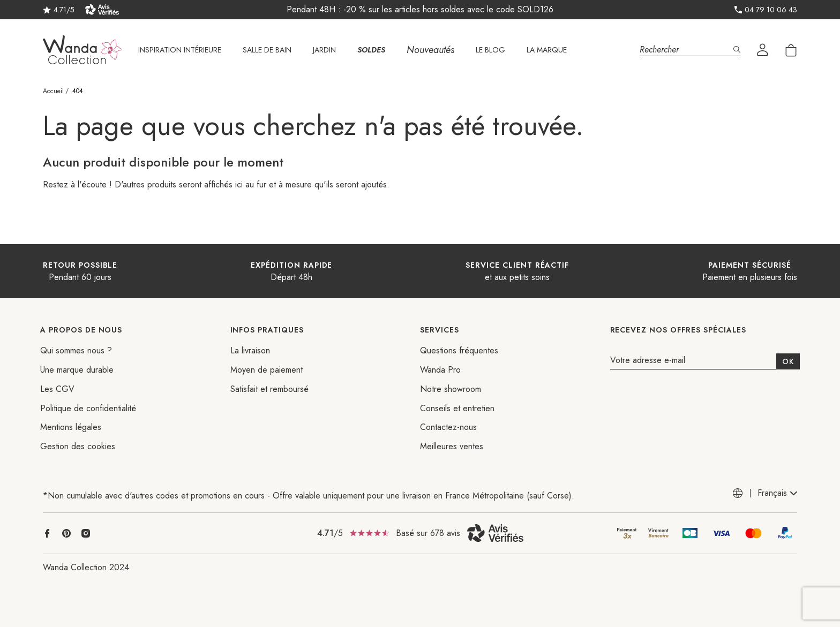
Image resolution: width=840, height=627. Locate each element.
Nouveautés (430, 50)
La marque (547, 50)
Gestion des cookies (78, 446)
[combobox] (777, 493)
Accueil (53, 91)
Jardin (324, 50)
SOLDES (371, 50)
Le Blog (490, 50)
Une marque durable (77, 370)
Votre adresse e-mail (648, 361)
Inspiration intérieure (180, 50)
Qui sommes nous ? (76, 350)
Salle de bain (267, 50)
